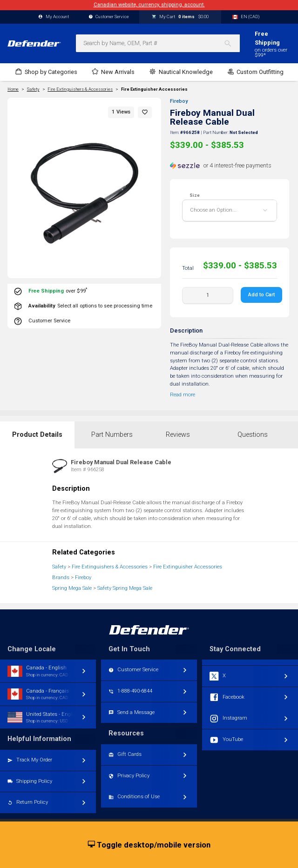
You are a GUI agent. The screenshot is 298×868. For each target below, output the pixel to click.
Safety (59, 567)
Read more (183, 395)
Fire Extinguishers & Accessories (110, 567)
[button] (145, 112)
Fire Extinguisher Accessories (154, 89)
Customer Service (109, 17)
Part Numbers (112, 435)
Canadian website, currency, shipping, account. (149, 5)
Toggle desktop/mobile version (149, 845)
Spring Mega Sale (72, 588)
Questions (253, 435)
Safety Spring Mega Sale (125, 588)
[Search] (232, 43)
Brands (61, 578)
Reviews (178, 435)
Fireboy (179, 101)
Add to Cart (261, 295)
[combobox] (158, 43)
